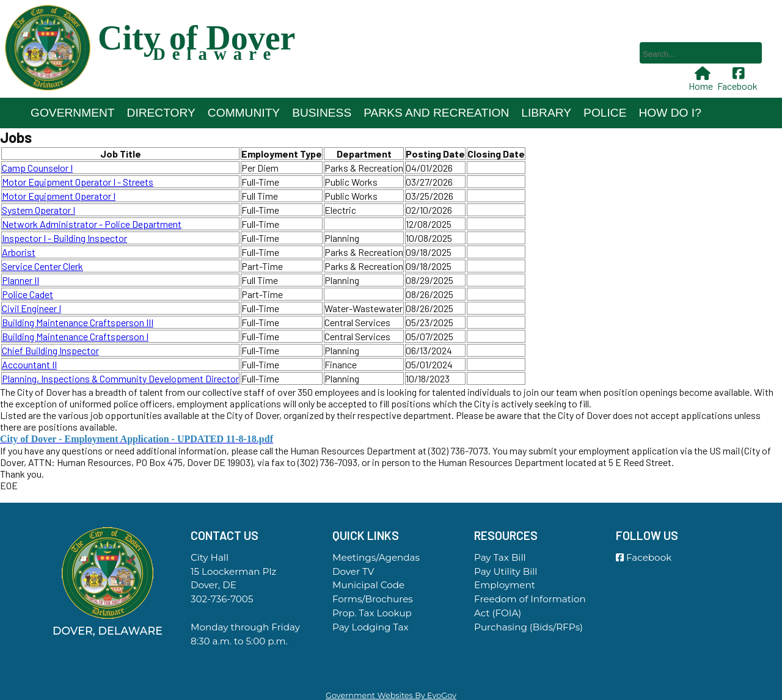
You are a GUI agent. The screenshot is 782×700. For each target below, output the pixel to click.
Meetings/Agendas (376, 557)
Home (702, 79)
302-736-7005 (222, 599)
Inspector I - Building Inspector (64, 238)
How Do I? (670, 113)
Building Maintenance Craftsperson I (75, 336)
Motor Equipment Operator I (59, 196)
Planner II (20, 280)
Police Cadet (27, 294)
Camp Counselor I (37, 168)
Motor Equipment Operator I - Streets (78, 182)
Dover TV (353, 571)
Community (244, 113)
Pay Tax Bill (500, 557)
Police (605, 113)
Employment (505, 585)
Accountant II (29, 364)
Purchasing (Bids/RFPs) (528, 627)
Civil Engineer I (31, 308)
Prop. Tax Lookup (372, 613)
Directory (161, 113)
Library (546, 113)
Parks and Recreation (436, 113)
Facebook (739, 79)
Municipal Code (368, 585)
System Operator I (38, 210)
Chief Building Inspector (50, 350)
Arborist (19, 252)
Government (73, 113)
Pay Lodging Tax (371, 627)
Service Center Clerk (42, 266)
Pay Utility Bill (506, 571)
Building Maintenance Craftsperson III (78, 322)
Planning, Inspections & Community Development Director (120, 378)
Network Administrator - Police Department (92, 224)
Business (322, 113)
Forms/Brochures (373, 599)
